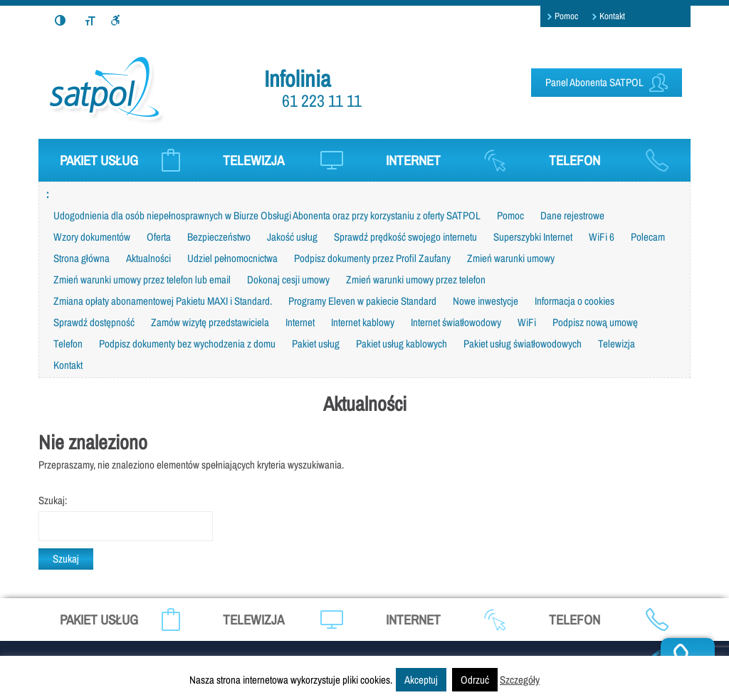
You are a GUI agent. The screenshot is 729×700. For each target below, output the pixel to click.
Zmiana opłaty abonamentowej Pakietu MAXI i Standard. (163, 301)
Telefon (68, 344)
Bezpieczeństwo (219, 237)
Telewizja (617, 344)
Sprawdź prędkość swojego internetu (405, 237)
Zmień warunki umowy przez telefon (416, 280)
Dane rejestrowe (572, 215)
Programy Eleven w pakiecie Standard (362, 301)
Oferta (159, 237)
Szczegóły (520, 680)
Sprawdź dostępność (94, 322)
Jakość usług (292, 237)
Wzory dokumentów (92, 237)
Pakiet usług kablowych (402, 344)
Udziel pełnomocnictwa (232, 258)
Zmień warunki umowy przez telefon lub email (142, 280)
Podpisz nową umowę (595, 322)
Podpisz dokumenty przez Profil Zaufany (372, 258)
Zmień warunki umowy (511, 258)
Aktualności (148, 258)
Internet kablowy (363, 322)
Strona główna (82, 258)
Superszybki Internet (533, 237)
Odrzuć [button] (475, 680)
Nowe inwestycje (486, 301)
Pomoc (566, 16)
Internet (300, 322)
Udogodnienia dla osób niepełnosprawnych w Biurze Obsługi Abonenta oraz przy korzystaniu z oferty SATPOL (267, 215)
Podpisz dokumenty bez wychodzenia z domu (187, 344)
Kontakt (612, 16)
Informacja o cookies (575, 301)
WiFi (527, 322)
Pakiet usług (316, 344)
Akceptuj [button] (421, 680)
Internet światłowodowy (456, 322)
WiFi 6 (602, 237)
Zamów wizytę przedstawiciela (210, 322)
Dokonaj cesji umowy (288, 280)
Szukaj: (53, 500)
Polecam (648, 237)
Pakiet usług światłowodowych (523, 344)
